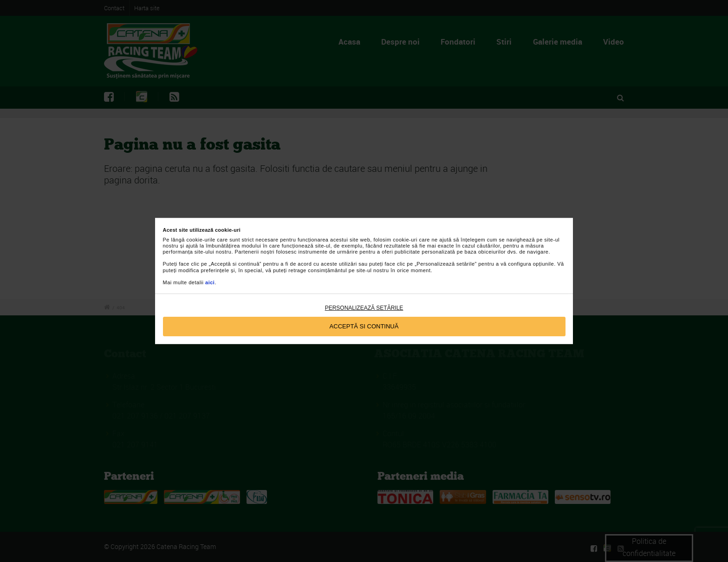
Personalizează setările (364, 308)
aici (210, 282)
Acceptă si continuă (364, 326)
